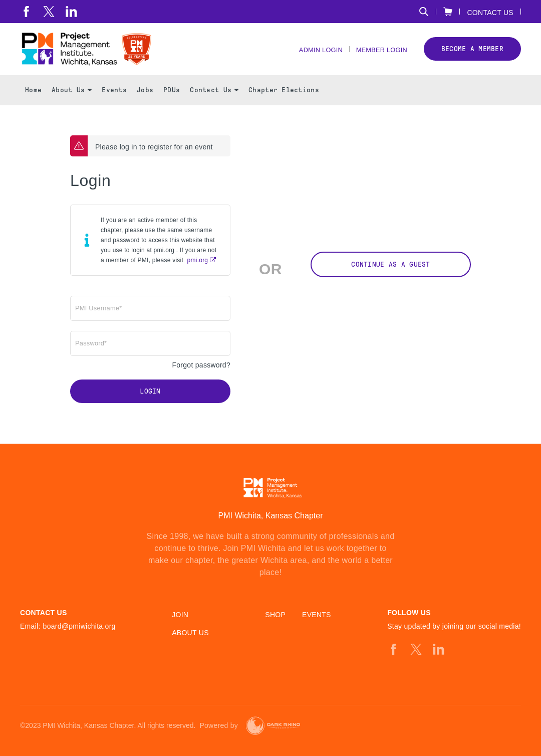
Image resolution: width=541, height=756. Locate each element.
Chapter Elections (284, 101)
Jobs (145, 101)
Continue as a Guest (390, 275)
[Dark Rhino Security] (273, 726)
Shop (275, 615)
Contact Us (490, 12)
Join (180, 615)
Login (150, 402)
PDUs (172, 101)
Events (114, 101)
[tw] (49, 12)
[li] (71, 12)
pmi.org (198, 271)
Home (33, 101)
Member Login (379, 55)
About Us (72, 101)
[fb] (26, 12)
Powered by (219, 726)
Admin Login (312, 55)
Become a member (472, 54)
